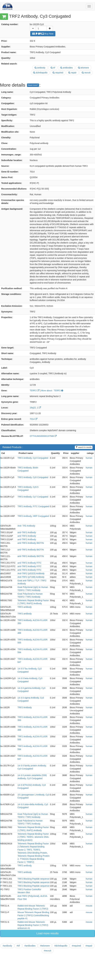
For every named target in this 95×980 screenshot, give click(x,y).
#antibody (7, 946)
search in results (84, 447)
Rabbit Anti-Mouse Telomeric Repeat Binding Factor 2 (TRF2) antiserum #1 (33, 925)
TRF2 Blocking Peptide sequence (33, 879)
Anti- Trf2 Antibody (26, 526)
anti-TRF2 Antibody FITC (29, 563)
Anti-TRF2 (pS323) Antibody (31, 573)
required (58, 73)
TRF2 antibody (25, 607)
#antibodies (30, 946)
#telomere (45, 946)
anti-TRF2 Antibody (27, 532)
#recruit (48, 951)
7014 (34, 419)
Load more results (47, 933)
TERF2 (35, 391)
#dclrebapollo (61, 946)
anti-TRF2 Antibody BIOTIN (31, 543)
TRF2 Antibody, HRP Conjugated (33, 516)
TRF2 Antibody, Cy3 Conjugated (33, 458)
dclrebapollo (40, 73)
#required (76, 946)
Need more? (33, 85)
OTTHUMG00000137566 (43, 436)
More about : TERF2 (52, 391)
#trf (18, 946)
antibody (40, 68)
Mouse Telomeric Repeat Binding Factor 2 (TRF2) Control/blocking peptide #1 (33, 915)
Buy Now (43, 34)
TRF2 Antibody (25, 707)
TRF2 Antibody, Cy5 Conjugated (33, 477)
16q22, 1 (35, 408)
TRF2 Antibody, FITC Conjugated (33, 506)
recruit (86, 73)
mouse (89, 906)
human (89, 458)
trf (53, 68)
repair (72, 73)
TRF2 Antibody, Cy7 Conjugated (33, 497)
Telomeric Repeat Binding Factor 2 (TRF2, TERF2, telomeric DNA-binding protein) (33, 837)
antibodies (67, 68)
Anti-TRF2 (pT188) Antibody (31, 577)
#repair (89, 946)
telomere (84, 68)
